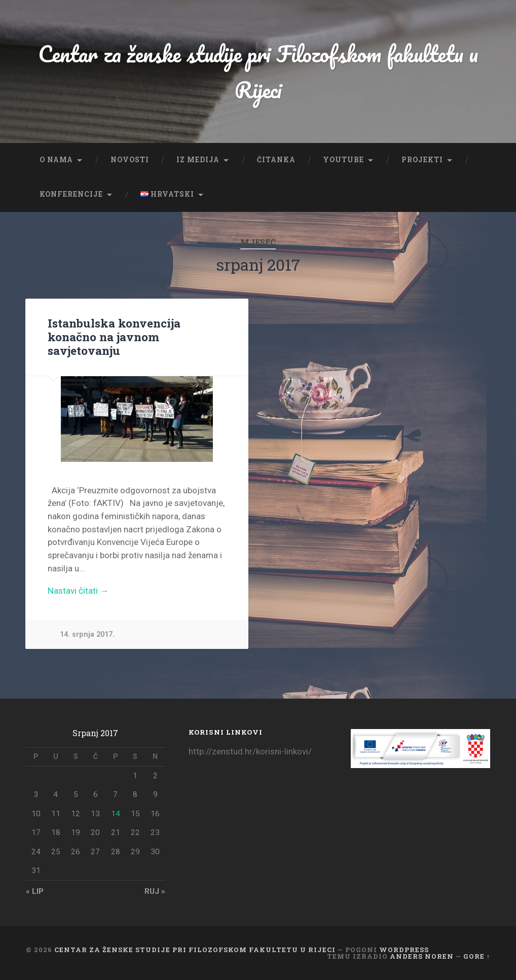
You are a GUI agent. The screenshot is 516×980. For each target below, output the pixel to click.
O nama (56, 160)
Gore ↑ (477, 956)
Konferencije (71, 194)
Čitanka (276, 160)
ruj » (155, 891)
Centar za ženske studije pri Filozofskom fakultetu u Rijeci (258, 71)
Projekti (422, 160)
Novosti (130, 160)
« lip (35, 891)
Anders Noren (422, 956)
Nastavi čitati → (78, 591)
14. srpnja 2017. (87, 634)
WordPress (404, 950)
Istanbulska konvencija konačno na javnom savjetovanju (114, 337)
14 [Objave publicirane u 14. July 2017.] (116, 814)
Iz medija (198, 160)
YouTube (343, 160)
